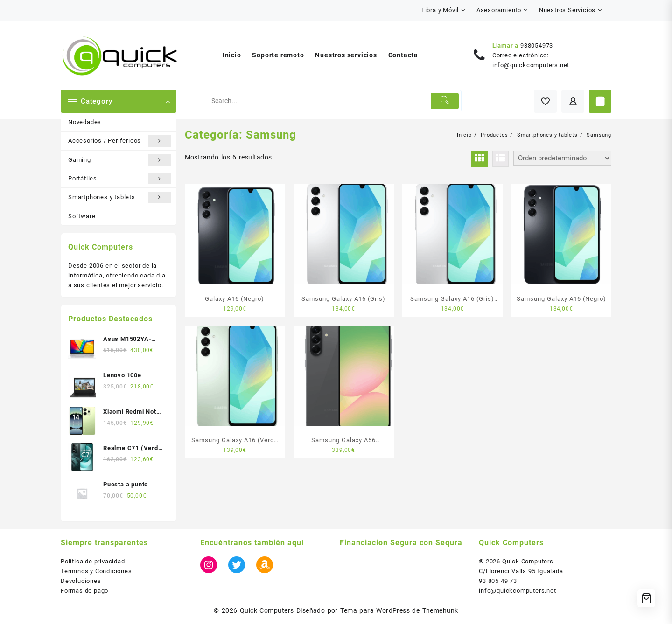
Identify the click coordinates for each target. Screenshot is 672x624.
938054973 (537, 45)
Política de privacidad (93, 561)
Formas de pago (84, 591)
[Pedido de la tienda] (562, 158)
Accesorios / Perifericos (120, 141)
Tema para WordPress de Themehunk (399, 610)
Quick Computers (267, 610)
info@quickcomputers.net (531, 65)
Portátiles (120, 179)
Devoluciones (81, 581)
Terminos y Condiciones (96, 571)
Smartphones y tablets (120, 197)
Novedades (85, 122)
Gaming (120, 160)
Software (82, 216)
